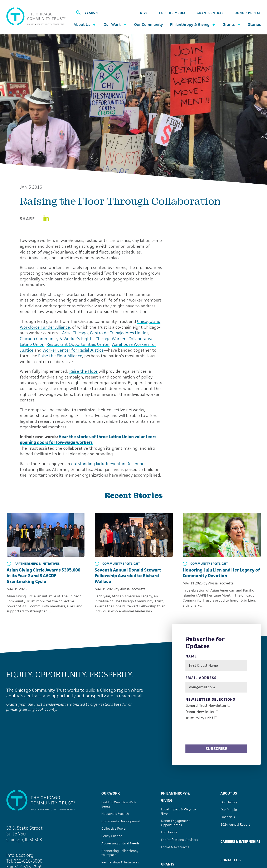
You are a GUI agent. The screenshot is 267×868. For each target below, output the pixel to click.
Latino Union (32, 344)
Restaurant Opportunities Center (78, 344)
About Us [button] (85, 25)
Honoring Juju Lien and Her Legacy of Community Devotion (221, 573)
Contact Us (230, 860)
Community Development (121, 821)
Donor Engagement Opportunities (176, 823)
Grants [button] (232, 25)
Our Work (111, 793)
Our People (229, 810)
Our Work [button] (115, 25)
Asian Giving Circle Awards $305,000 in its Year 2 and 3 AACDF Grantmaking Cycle (43, 576)
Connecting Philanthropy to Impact (120, 853)
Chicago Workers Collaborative (125, 339)
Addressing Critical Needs (120, 843)
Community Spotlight (117, 564)
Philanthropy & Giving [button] (193, 25)
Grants (168, 864)
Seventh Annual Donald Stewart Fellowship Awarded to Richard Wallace (128, 576)
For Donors (169, 832)
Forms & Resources (175, 847)
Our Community (149, 25)
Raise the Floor (83, 371)
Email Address (201, 678)
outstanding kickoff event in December (109, 464)
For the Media (172, 13)
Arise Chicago (75, 333)
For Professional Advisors (179, 840)
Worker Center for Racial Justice (73, 350)
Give (144, 13)
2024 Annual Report (235, 824)
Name (191, 656)
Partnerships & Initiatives (33, 564)
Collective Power (114, 828)
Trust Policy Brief (199, 718)
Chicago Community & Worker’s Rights (57, 339)
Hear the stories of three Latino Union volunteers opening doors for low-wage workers (88, 440)
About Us (229, 793)
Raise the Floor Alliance (60, 356)
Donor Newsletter (200, 712)
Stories (254, 25)
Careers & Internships (240, 842)
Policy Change (112, 836)
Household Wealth (115, 814)
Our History (229, 802)
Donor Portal (248, 13)
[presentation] (217, 733)
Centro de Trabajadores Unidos (119, 333)
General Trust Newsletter (206, 706)
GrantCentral (210, 13)
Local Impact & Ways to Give (178, 811)
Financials (228, 817)
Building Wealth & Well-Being (119, 804)
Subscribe (216, 749)
